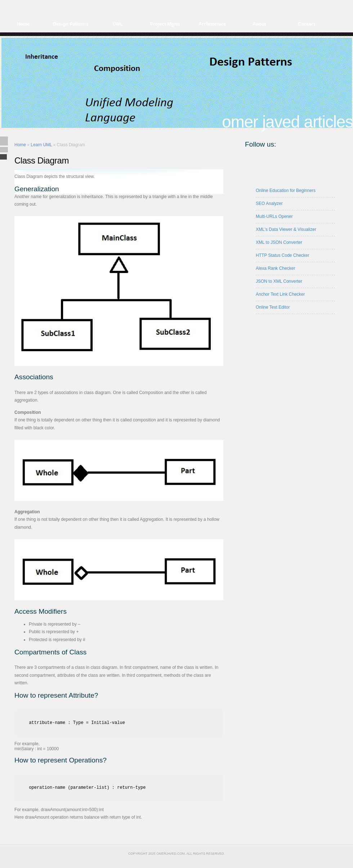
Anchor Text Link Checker (280, 294)
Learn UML (41, 145)
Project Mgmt (165, 24)
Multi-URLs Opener (274, 216)
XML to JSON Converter (279, 242)
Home (23, 24)
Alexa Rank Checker (275, 268)
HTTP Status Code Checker (283, 255)
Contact (307, 24)
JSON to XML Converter (279, 281)
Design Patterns (71, 24)
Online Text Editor (273, 307)
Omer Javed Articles (287, 122)
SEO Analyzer (269, 203)
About (259, 24)
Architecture (212, 24)
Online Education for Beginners (286, 191)
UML (118, 24)
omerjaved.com (171, 854)
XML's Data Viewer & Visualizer (286, 229)
